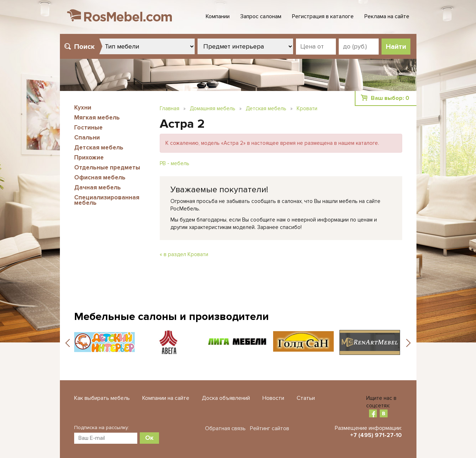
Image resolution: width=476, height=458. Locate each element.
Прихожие (89, 157)
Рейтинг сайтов (270, 428)
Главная (170, 108)
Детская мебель (99, 147)
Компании (218, 16)
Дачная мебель (98, 187)
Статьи (306, 398)
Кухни (83, 108)
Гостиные (88, 128)
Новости (273, 398)
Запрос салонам (261, 16)
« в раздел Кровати (184, 254)
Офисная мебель (100, 177)
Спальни (87, 138)
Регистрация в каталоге (323, 16)
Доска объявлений (226, 398)
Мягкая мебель (97, 118)
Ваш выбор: (390, 98)
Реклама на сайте (387, 16)
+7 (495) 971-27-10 (376, 435)
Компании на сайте (166, 398)
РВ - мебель (175, 163)
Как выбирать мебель (102, 398)
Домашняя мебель (213, 108)
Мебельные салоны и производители (172, 317)
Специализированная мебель (107, 200)
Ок (149, 438)
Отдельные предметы (107, 167)
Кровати (307, 108)
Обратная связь (225, 428)
